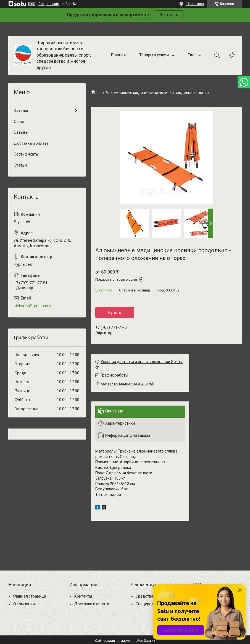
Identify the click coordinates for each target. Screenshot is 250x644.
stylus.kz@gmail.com (32, 306)
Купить (115, 312)
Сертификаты (26, 154)
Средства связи (150, 596)
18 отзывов (195, 4)
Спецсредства (149, 604)
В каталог (169, 15)
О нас (19, 122)
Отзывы (21, 132)
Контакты (83, 596)
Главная (118, 55)
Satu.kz (150, 641)
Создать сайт (49, 4)
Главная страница (30, 596)
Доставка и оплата (31, 143)
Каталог (21, 111)
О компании (24, 604)
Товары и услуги (154, 55)
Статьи (20, 165)
